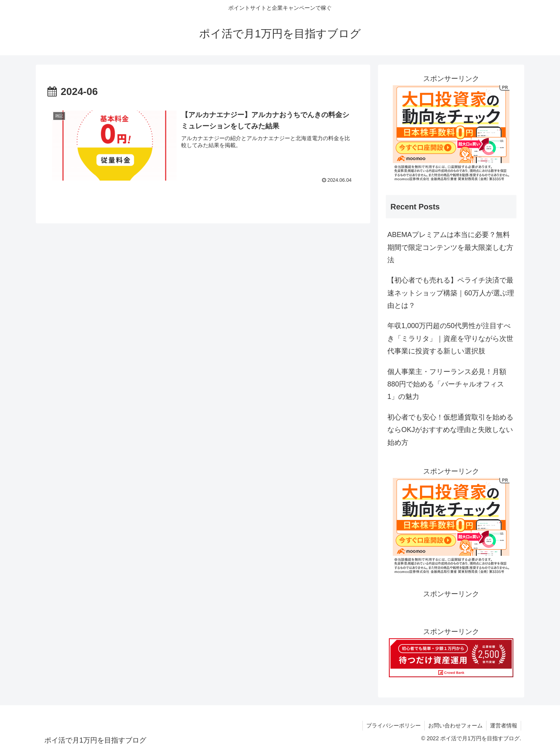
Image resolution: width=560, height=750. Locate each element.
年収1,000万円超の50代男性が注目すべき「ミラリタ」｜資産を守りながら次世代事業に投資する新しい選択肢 (450, 338)
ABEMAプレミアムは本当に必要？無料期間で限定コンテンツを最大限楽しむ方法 (450, 247)
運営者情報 (503, 725)
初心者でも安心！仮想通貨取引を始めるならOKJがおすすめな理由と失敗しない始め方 (450, 430)
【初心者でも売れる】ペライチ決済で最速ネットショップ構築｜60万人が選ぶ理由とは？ (451, 293)
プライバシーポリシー (392, 725)
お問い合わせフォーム (454, 725)
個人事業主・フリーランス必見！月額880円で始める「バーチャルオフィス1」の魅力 (447, 384)
